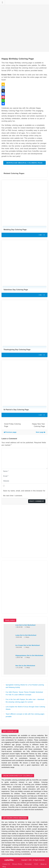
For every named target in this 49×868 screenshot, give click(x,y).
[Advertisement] (24, 26)
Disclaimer (28, 864)
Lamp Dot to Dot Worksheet (26, 635)
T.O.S (36, 864)
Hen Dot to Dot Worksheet (25, 666)
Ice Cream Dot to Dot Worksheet (28, 645)
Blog (4, 867)
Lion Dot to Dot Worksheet (25, 625)
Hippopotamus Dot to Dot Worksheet (29, 655)
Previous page (11, 432)
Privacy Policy (17, 864)
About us (43, 864)
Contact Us (6, 864)
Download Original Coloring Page (25, 163)
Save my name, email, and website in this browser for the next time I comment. (24, 493)
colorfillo (9, 860)
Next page (40, 432)
